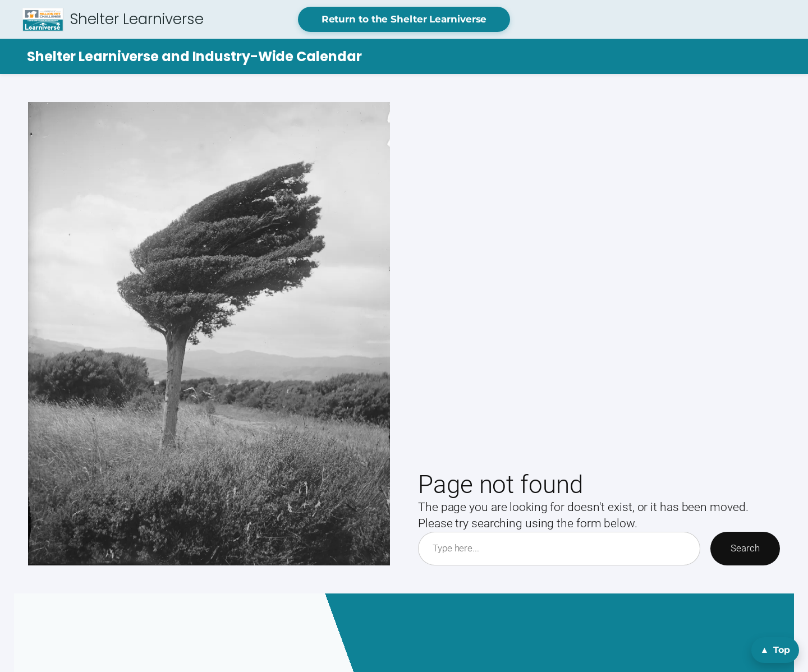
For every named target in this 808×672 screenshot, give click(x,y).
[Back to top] (775, 650)
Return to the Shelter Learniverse (404, 19)
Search (745, 548)
